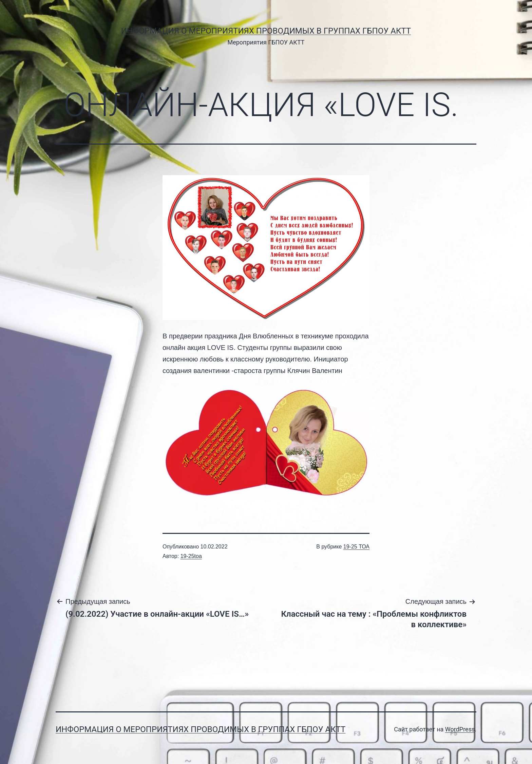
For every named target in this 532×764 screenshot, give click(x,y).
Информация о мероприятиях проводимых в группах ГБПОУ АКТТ (266, 31)
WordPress (460, 729)
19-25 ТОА (356, 547)
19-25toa (191, 556)
